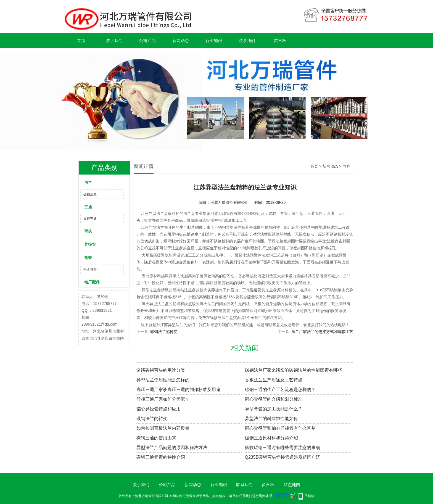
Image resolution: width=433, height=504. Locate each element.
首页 (81, 40)
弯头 (88, 231)
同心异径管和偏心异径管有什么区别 (280, 428)
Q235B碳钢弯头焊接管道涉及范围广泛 (283, 457)
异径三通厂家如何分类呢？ (163, 399)
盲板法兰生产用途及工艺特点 (274, 380)
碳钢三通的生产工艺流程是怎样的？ (280, 390)
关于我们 (114, 40)
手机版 (310, 496)
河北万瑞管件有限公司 (229, 202)
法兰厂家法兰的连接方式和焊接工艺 (322, 332)
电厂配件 (92, 282)
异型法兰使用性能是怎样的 (163, 380)
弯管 (88, 258)
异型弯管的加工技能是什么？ (274, 409)
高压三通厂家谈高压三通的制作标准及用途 (178, 390)
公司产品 (147, 40)
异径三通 (90, 219)
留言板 (280, 40)
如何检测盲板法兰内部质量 (163, 428)
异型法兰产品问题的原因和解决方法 (172, 448)
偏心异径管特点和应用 (159, 409)
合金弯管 (90, 270)
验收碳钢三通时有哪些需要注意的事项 (282, 448)
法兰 (88, 183)
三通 (88, 207)
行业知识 (214, 40)
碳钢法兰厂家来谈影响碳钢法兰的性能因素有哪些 (294, 370)
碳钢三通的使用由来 (156, 438)
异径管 (90, 244)
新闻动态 (181, 40)
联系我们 (247, 40)
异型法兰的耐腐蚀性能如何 (271, 419)
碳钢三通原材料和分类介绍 (271, 438)
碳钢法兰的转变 (164, 332)
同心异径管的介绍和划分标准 (274, 399)
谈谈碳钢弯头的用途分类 (161, 370)
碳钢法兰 (90, 194)
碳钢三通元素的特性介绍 (161, 457)
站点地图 (292, 485)
